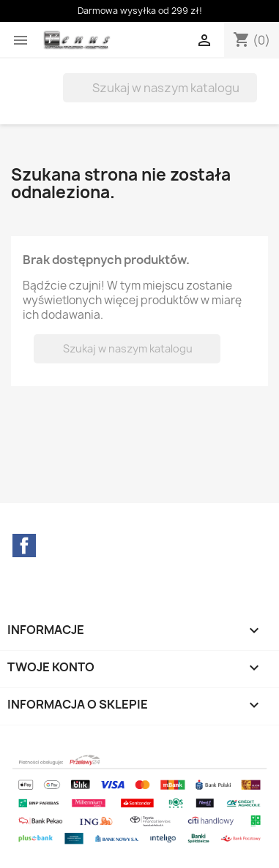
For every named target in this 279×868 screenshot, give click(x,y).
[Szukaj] (160, 88)
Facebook (24, 546)
